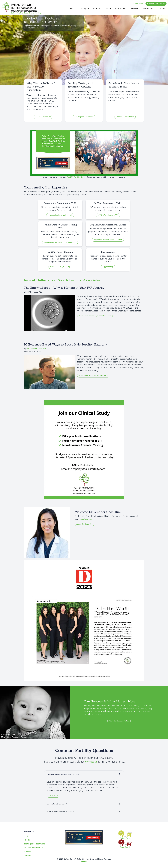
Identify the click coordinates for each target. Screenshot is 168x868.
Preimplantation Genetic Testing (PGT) (60, 242)
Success (135, 9)
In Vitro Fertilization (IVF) (108, 215)
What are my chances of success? (61, 811)
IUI (81, 98)
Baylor (41, 13)
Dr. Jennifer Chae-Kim (37, 349)
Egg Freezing (93, 98)
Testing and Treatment (91, 9)
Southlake (20, 13)
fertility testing (41, 26)
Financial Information (117, 9)
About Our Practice (43, 117)
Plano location (85, 519)
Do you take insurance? (57, 804)
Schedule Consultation (156, 4)
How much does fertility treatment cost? (64, 774)
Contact (161, 9)
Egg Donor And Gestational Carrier (108, 240)
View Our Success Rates (119, 721)
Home (27, 836)
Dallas (13, 13)
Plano (26, 13)
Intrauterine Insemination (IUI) (60, 215)
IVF (85, 98)
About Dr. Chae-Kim (84, 524)
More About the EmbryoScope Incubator (95, 316)
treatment (55, 26)
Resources (149, 9)
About (72, 9)
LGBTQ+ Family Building (60, 267)
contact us (91, 762)
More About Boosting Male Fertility (93, 376)
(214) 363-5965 (136, 4)
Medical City (33, 13)
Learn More (53, 795)
